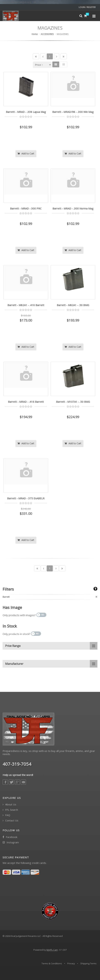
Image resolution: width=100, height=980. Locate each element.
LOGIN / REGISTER (87, 7)
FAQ (6, 815)
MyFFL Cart (52, 950)
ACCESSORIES (47, 34)
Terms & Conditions (52, 963)
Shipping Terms (88, 963)
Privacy (71, 963)
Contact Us (10, 820)
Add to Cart (26, 153)
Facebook (10, 837)
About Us (9, 804)
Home (35, 34)
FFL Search (10, 810)
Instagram (11, 842)
